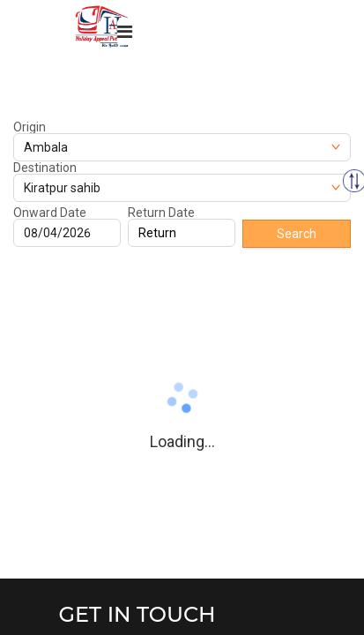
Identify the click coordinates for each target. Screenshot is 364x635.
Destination (45, 168)
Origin (30, 127)
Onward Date (50, 213)
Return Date (161, 213)
